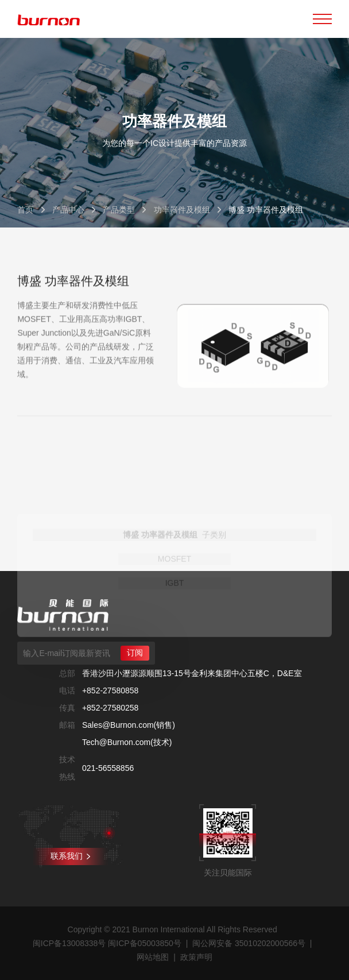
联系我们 (70, 856)
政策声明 (196, 957)
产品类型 (119, 210)
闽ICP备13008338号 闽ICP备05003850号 (107, 943)
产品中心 (68, 210)
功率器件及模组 (182, 210)
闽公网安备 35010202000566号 (249, 943)
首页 (25, 210)
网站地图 (153, 957)
